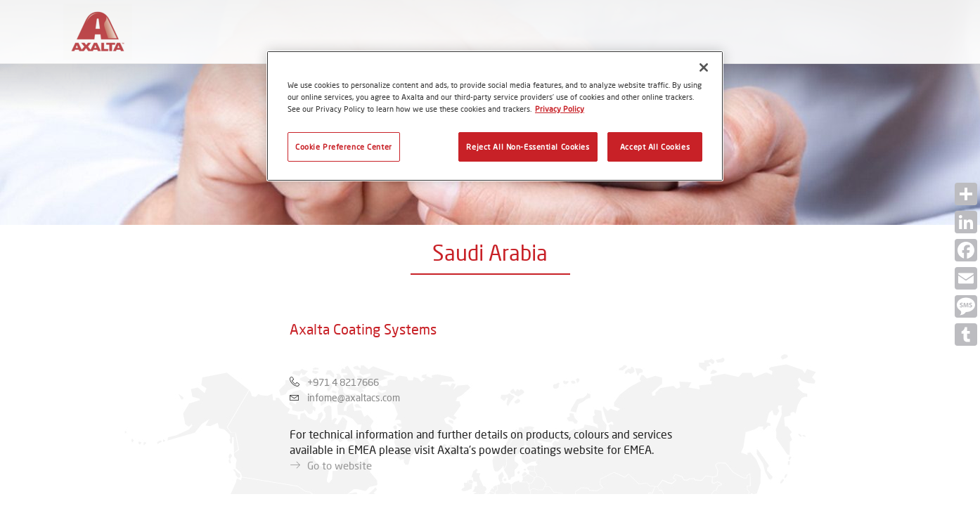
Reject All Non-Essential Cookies (528, 147)
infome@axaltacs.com (354, 397)
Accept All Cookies (655, 147)
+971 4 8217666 (343, 382)
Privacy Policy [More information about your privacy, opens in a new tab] (560, 109)
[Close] (704, 67)
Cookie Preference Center (344, 147)
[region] (495, 116)
